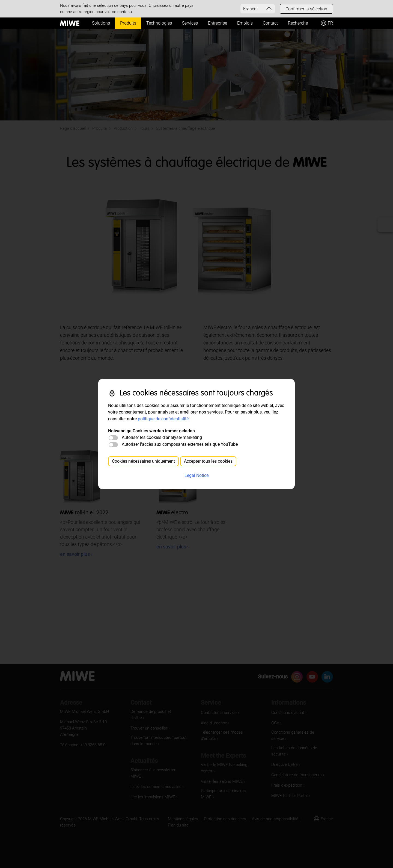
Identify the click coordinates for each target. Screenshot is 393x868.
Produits (128, 23)
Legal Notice (196, 475)
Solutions (101, 23)
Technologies (159, 23)
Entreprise (218, 23)
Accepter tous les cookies (208, 461)
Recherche (298, 23)
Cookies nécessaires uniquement (143, 461)
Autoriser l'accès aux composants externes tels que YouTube (180, 444)
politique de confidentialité (163, 419)
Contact (270, 23)
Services (190, 23)
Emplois (245, 23)
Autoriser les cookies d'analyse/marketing (162, 437)
